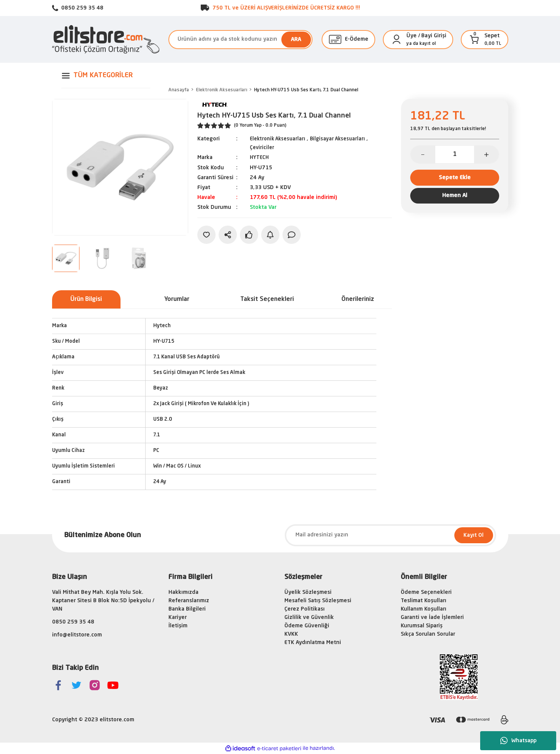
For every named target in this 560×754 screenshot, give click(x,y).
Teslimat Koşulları (424, 601)
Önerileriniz (358, 299)
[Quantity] (455, 154)
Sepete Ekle (455, 179)
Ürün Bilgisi (86, 299)
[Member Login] (397, 40)
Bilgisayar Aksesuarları (343, 139)
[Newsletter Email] (390, 535)
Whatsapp (518, 741)
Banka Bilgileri (187, 609)
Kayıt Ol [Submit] (474, 535)
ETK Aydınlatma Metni (313, 643)
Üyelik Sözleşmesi (308, 592)
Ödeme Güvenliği (307, 626)
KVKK (291, 634)
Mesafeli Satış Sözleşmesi (318, 601)
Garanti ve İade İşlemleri (432, 617)
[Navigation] (106, 76)
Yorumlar (177, 299)
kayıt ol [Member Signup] (428, 44)
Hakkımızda (183, 592)
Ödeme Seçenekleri (426, 592)
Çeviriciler (263, 147)
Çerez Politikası (305, 609)
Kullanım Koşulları (424, 609)
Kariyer (178, 617)
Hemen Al (455, 200)
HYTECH (260, 157)
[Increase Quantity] (486, 154)
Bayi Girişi (434, 36)
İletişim (178, 626)
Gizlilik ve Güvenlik (309, 617)
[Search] (240, 40)
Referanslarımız (189, 601)
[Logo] (106, 39)
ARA (296, 40)
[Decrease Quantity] (423, 154)
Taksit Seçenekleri (267, 299)
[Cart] (474, 40)
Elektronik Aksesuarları (280, 139)
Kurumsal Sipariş (422, 626)
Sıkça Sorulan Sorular (428, 634)
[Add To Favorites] (206, 234)
